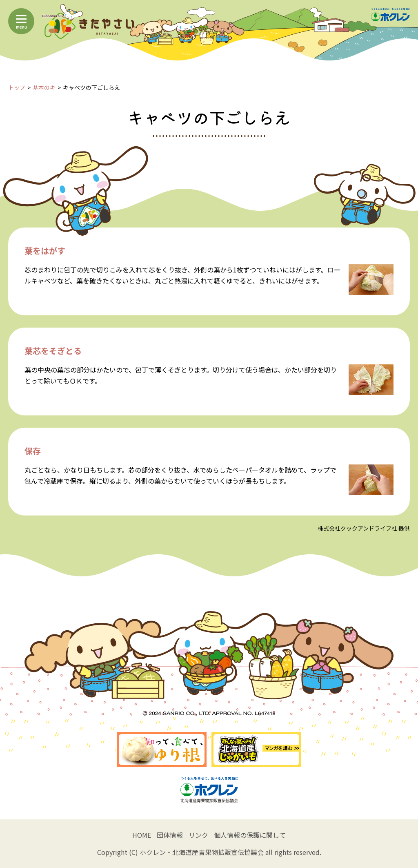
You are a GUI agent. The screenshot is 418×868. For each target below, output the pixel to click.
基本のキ (44, 87)
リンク (198, 835)
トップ (17, 87)
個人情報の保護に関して (250, 835)
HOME (142, 835)
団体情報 (170, 835)
